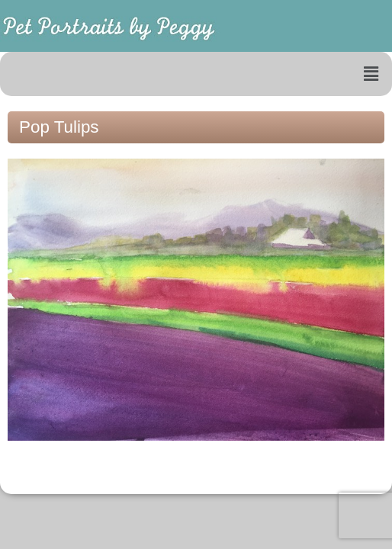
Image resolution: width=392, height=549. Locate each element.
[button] (371, 74)
